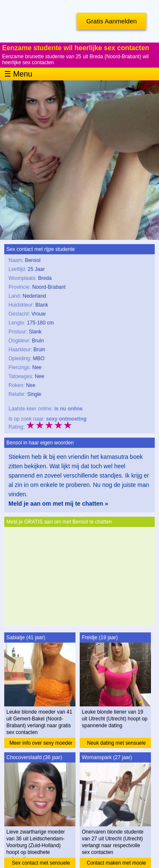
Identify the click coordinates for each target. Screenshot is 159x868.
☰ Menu (18, 74)
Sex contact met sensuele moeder (41, 864)
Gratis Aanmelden (111, 21)
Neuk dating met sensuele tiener (116, 744)
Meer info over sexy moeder (41, 743)
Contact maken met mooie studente (116, 864)
